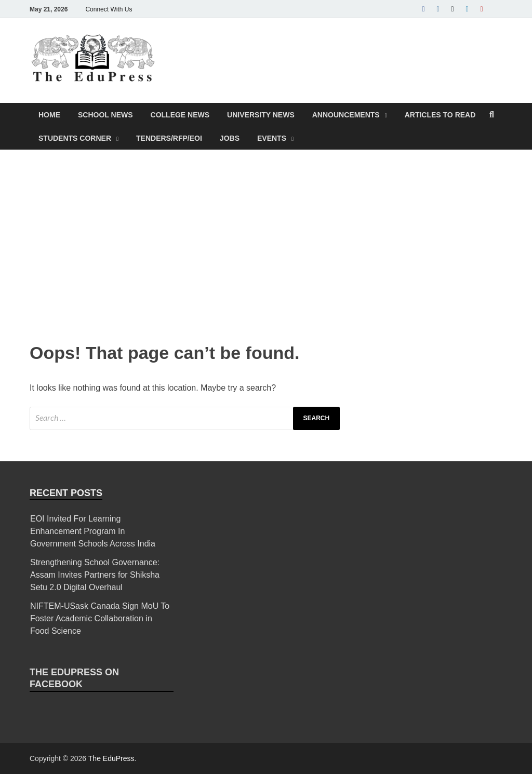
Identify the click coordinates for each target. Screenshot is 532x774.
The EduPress (111, 758)
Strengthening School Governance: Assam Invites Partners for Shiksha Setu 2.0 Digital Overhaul (95, 575)
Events (272, 138)
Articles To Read (440, 115)
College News (180, 115)
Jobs (230, 138)
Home (49, 115)
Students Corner (75, 138)
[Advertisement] (266, 243)
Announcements (346, 115)
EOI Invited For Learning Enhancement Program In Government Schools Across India (93, 531)
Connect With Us (109, 9)
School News (105, 115)
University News (261, 115)
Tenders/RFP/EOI (169, 138)
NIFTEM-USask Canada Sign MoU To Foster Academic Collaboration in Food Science (100, 618)
